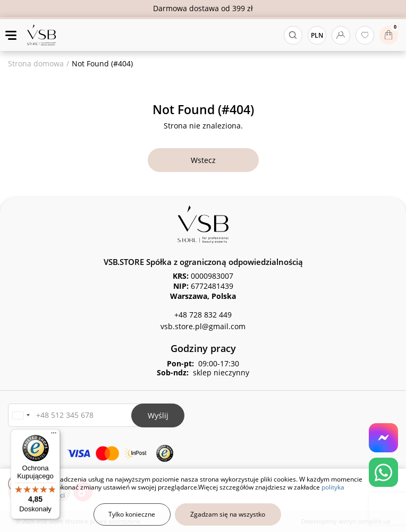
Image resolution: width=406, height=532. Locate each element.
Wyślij (158, 415)
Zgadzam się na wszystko (228, 514)
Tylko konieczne (132, 514)
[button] (21, 415)
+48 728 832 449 (203, 315)
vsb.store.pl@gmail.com (203, 326)
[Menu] (54, 435)
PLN (317, 35)
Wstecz (203, 160)
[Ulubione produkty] (365, 35)
